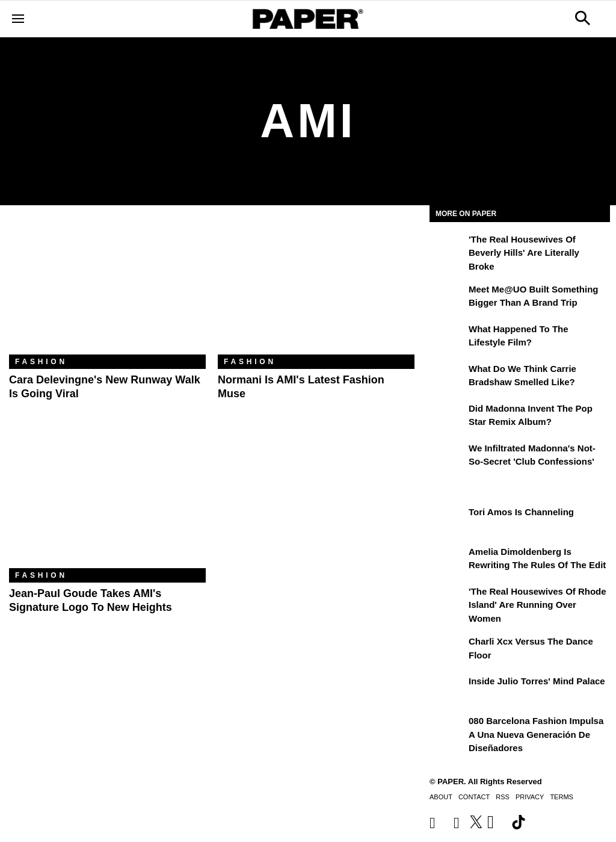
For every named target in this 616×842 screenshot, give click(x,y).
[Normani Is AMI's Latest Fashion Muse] (316, 289)
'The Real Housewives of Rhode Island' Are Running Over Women (537, 605)
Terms (562, 797)
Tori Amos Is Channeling (521, 512)
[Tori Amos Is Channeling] (448, 521)
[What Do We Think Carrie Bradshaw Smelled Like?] (448, 377)
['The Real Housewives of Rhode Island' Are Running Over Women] (448, 600)
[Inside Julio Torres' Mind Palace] (448, 690)
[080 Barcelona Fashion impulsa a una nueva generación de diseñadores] (448, 729)
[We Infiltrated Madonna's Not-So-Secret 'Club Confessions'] (448, 457)
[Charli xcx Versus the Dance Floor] (448, 650)
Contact (474, 797)
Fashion (41, 362)
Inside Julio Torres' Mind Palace (537, 681)
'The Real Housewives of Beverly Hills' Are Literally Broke (524, 253)
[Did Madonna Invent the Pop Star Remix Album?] (448, 417)
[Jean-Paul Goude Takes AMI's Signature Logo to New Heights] (107, 503)
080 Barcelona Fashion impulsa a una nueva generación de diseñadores (536, 734)
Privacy (530, 797)
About (441, 797)
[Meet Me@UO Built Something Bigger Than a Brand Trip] (448, 298)
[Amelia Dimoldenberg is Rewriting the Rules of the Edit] (448, 560)
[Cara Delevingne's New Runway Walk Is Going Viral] (107, 289)
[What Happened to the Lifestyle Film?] (448, 338)
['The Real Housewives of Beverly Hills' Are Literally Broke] (448, 248)
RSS (503, 797)
